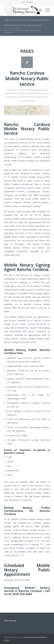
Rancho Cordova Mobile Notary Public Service (27, 79)
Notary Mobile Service (34, 93)
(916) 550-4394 (27, 2)
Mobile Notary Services (14, 93)
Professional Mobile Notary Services (33, 97)
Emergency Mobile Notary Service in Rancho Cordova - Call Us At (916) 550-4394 (27, 591)
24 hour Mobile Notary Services (34, 90)
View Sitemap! (10, 621)
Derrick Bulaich (29, 101)
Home (18, 28)
